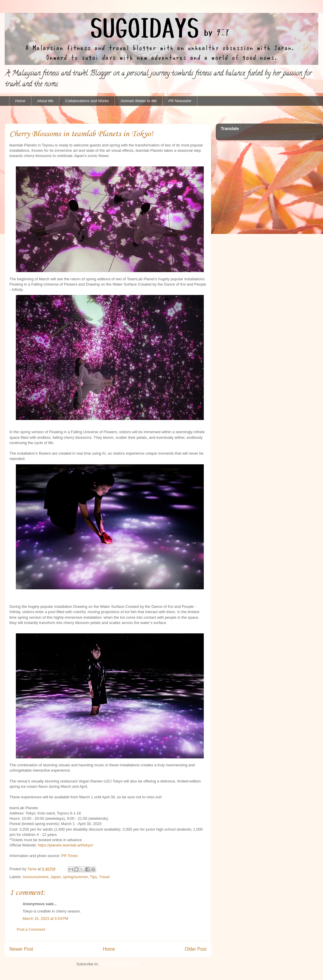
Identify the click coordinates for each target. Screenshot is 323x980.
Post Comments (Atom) (120, 964)
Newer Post (21, 949)
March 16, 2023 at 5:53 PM (45, 919)
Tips (93, 877)
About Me (45, 101)
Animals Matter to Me (139, 101)
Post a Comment (31, 929)
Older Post (196, 949)
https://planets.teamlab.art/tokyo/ (65, 845)
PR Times (69, 856)
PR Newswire (180, 101)
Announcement (35, 877)
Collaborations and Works (87, 101)
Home (20, 101)
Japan (56, 877)
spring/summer (75, 877)
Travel (105, 877)
